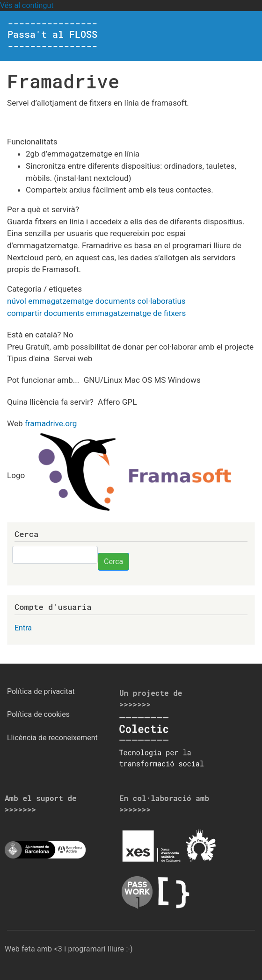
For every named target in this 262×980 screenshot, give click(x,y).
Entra (23, 628)
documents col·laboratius (141, 301)
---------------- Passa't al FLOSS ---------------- (52, 34)
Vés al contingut (27, 5)
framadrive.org (51, 423)
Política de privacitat (41, 691)
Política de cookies (38, 714)
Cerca (113, 562)
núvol (17, 301)
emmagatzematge (61, 301)
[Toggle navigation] (241, 36)
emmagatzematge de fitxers (136, 313)
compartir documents (46, 313)
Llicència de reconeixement (52, 738)
